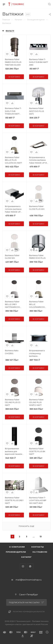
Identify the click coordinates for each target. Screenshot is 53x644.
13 (41, 537)
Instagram (23, 566)
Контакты (38, 547)
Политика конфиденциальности (29, 612)
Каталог (26, 557)
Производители (16, 552)
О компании (17, 547)
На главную (40, 552)
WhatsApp (30, 566)
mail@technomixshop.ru (29, 580)
